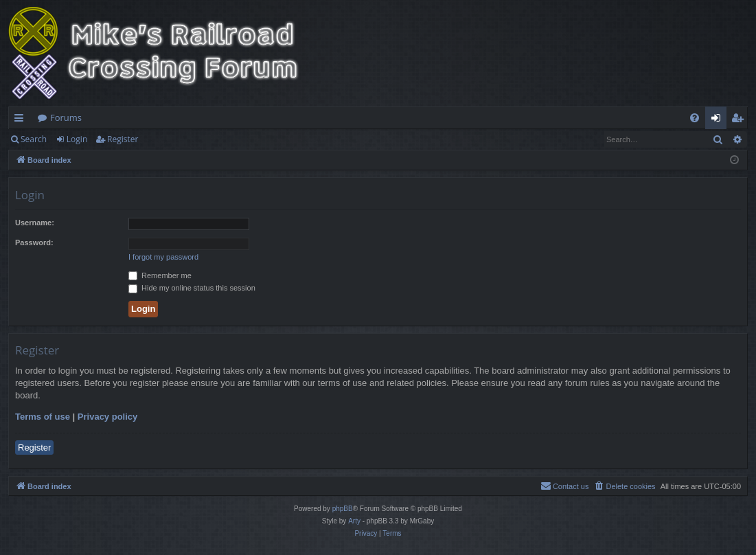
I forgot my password (163, 257)
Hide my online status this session (192, 288)
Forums (66, 117)
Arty (354, 521)
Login (77, 139)
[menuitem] (695, 118)
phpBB (343, 509)
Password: (34, 242)
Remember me (160, 275)
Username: (35, 223)
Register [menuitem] (740, 120)
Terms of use (43, 417)
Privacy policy (107, 417)
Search (34, 139)
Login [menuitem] (719, 120)
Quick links (22, 120)
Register (123, 139)
